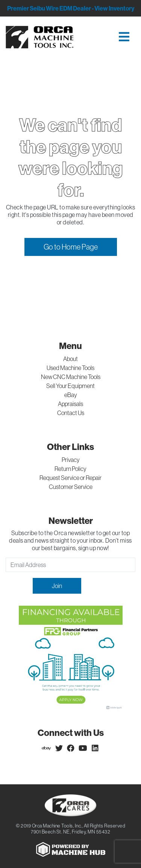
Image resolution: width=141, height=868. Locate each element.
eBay (71, 395)
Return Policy (70, 469)
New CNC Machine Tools (71, 377)
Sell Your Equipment (70, 386)
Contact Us (71, 413)
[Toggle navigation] (110, 37)
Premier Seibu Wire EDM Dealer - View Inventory (71, 8)
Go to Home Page (71, 247)
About (70, 359)
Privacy (71, 460)
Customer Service (71, 487)
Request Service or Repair (70, 478)
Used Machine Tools (70, 368)
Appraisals (70, 404)
